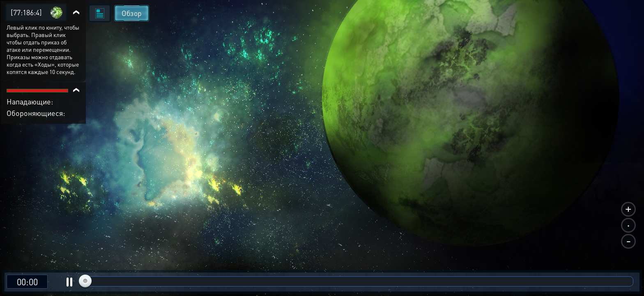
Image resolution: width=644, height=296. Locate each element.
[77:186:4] (26, 12)
